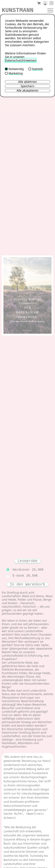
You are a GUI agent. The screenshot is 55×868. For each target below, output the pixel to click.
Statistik (36, 69)
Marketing (14, 73)
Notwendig (14, 69)
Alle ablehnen (28, 82)
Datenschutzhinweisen (21, 60)
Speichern (28, 86)
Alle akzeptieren (28, 91)
